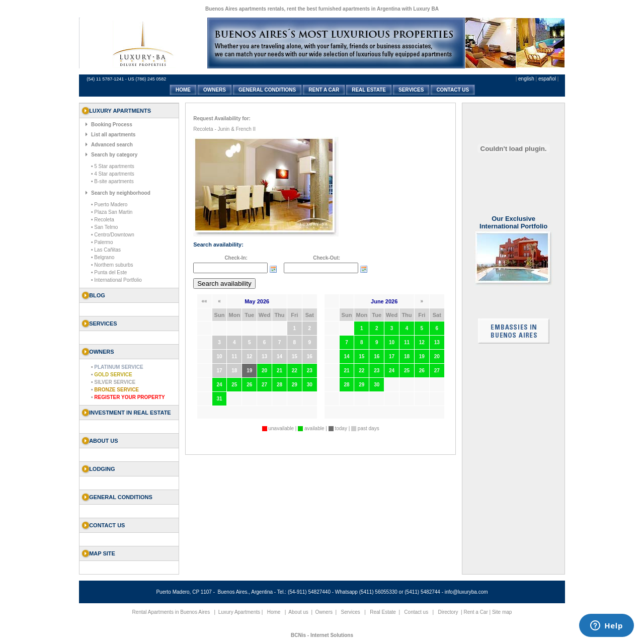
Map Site (102, 553)
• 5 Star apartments (113, 166)
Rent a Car (475, 612)
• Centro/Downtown (113, 235)
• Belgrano (103, 257)
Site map (502, 612)
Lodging (102, 469)
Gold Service (113, 375)
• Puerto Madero (109, 205)
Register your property (129, 397)
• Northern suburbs (112, 265)
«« (205, 301)
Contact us (107, 525)
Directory (448, 612)
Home (274, 612)
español (547, 79)
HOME (183, 90)
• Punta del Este (109, 272)
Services (351, 612)
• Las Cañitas (106, 250)
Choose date (273, 269)
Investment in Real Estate (130, 413)
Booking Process (112, 125)
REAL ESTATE (369, 90)
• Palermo (102, 242)
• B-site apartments (112, 181)
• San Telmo (104, 227)
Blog (97, 295)
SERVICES (411, 90)
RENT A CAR (324, 90)
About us (103, 441)
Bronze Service (116, 390)
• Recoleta (103, 220)
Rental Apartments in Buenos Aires (171, 612)
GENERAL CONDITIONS (267, 90)
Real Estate (383, 612)
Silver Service (115, 382)
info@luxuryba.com (466, 592)
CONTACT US (453, 90)
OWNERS (215, 90)
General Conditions (121, 497)
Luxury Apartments (239, 612)
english (526, 79)
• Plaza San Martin (112, 212)
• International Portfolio (116, 280)
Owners (324, 612)
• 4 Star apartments (113, 174)
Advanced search (112, 145)
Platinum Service (118, 367)
